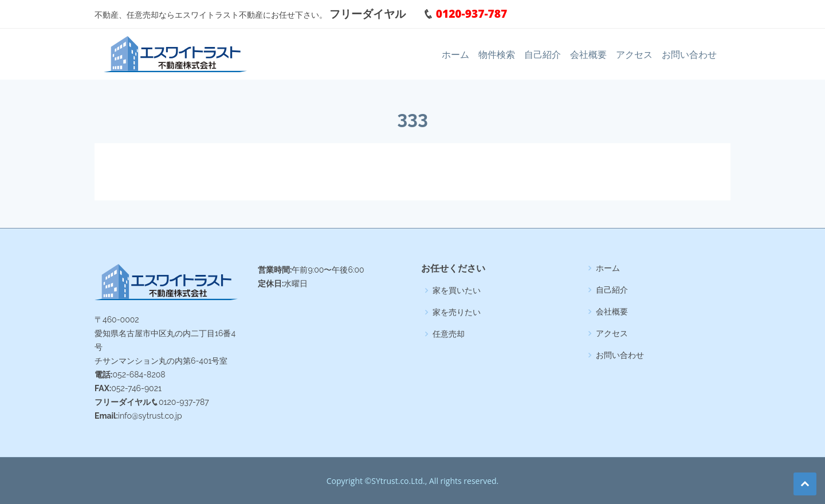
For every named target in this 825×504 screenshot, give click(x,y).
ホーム (455, 54)
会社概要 (588, 54)
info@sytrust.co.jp (150, 416)
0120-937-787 (459, 13)
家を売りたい (457, 312)
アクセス (634, 54)
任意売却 (449, 334)
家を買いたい (457, 290)
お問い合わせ (689, 54)
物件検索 (497, 54)
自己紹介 (543, 54)
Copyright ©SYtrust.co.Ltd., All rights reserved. (413, 481)
